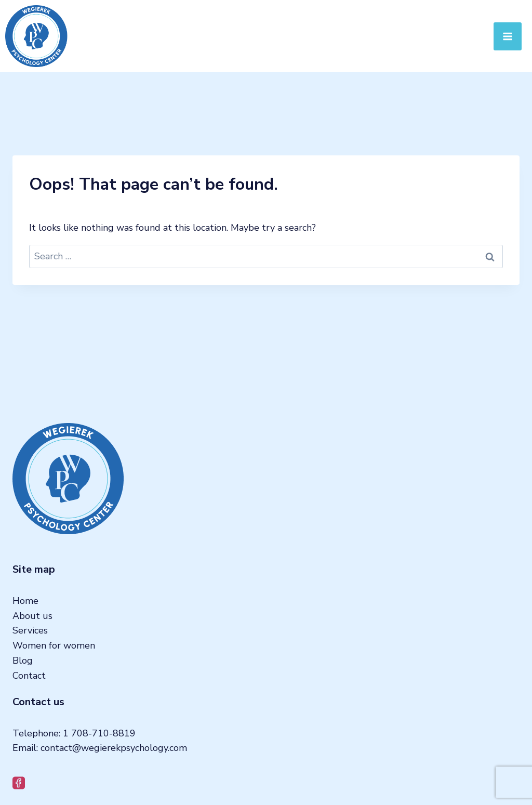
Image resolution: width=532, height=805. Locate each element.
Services (30, 630)
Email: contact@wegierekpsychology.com (100, 748)
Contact (29, 676)
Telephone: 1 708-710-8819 (74, 733)
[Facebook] (19, 783)
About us (32, 616)
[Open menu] (508, 36)
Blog (23, 661)
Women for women (54, 645)
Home (25, 601)
